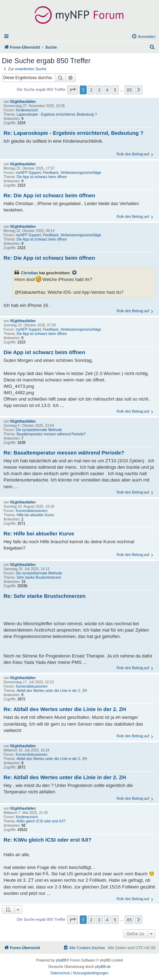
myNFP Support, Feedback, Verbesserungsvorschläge (58, 173)
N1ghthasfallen (23, 102)
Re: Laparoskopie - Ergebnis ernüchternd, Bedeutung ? (73, 133)
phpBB (61, 960)
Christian (29, 273)
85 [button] (129, 90)
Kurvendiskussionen (32, 511)
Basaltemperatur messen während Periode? (51, 434)
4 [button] (107, 90)
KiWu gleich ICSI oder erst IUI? (41, 821)
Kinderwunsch (27, 110)
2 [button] (91, 90)
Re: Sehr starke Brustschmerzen (45, 596)
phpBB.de (103, 967)
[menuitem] (143, 37)
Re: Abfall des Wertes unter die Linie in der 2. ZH (65, 709)
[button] (73, 90)
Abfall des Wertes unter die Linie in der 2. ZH (52, 691)
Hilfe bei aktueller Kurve (35, 515)
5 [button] (115, 90)
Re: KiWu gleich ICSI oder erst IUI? (47, 840)
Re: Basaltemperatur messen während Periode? (64, 453)
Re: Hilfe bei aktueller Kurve (39, 533)
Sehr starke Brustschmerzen (39, 577)
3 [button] (99, 90)
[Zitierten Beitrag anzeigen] (75, 273)
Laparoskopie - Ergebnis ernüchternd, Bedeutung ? (57, 114)
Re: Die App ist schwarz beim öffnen (49, 195)
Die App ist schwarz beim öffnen (42, 177)
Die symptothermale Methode (39, 430)
